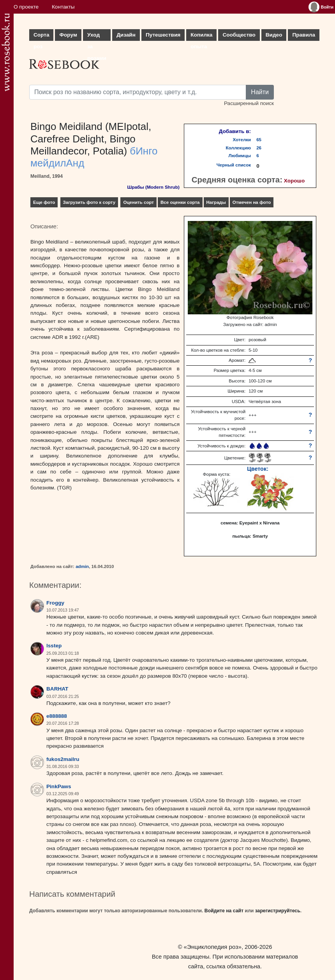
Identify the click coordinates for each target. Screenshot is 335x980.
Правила (304, 35)
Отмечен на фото (252, 202)
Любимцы (240, 156)
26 (259, 148)
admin (82, 566)
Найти (260, 92)
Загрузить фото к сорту (89, 202)
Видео (274, 35)
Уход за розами (97, 36)
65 (259, 140)
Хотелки (242, 140)
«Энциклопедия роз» (213, 947)
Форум (68, 35)
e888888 (57, 716)
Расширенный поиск (249, 103)
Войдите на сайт (224, 911)
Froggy (55, 603)
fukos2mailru (63, 759)
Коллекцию (239, 148)
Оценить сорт (138, 202)
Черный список (234, 165)
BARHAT (57, 689)
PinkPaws (59, 786)
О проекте (26, 7)
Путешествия (163, 35)
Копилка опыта (201, 36)
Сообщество (239, 35)
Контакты (63, 7)
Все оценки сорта (180, 202)
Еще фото (44, 202)
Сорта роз (41, 36)
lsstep (54, 646)
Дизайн (126, 35)
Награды (216, 202)
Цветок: (258, 469)
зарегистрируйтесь (278, 911)
